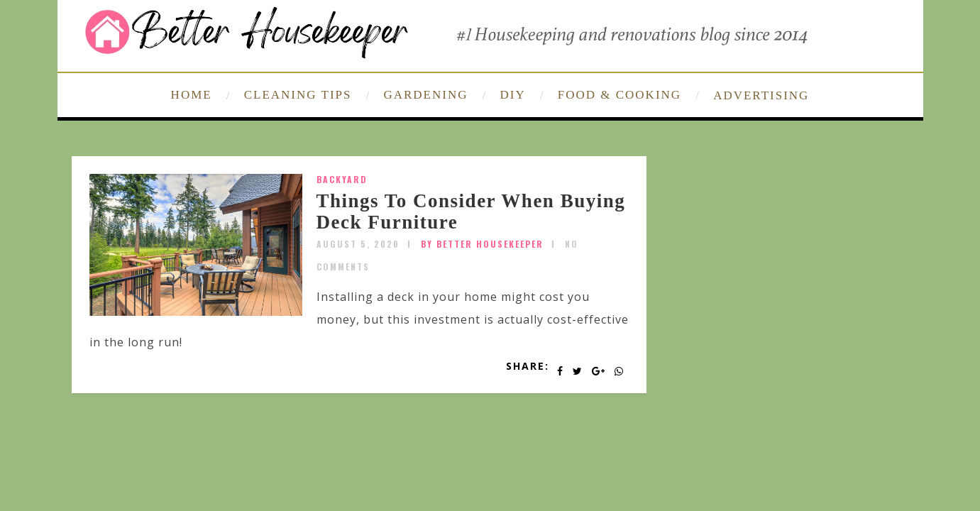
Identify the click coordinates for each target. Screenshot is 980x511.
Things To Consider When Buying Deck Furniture (471, 211)
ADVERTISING (761, 95)
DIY (513, 95)
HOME (192, 95)
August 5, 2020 (358, 244)
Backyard (342, 179)
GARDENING (425, 95)
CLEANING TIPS (298, 95)
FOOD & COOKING (620, 95)
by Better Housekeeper (482, 244)
